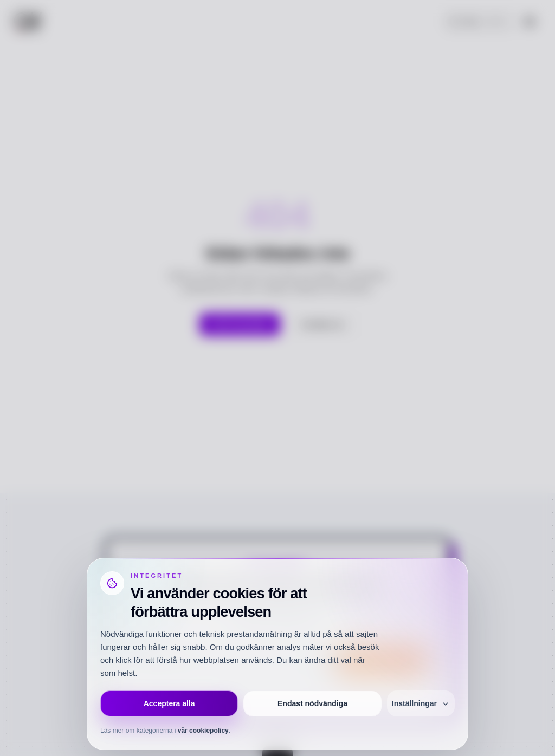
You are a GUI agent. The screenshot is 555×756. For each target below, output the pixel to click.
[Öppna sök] (479, 22)
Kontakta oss (322, 324)
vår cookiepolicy (203, 731)
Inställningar (421, 703)
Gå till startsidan (240, 324)
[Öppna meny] (530, 22)
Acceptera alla (169, 703)
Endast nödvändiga (312, 703)
